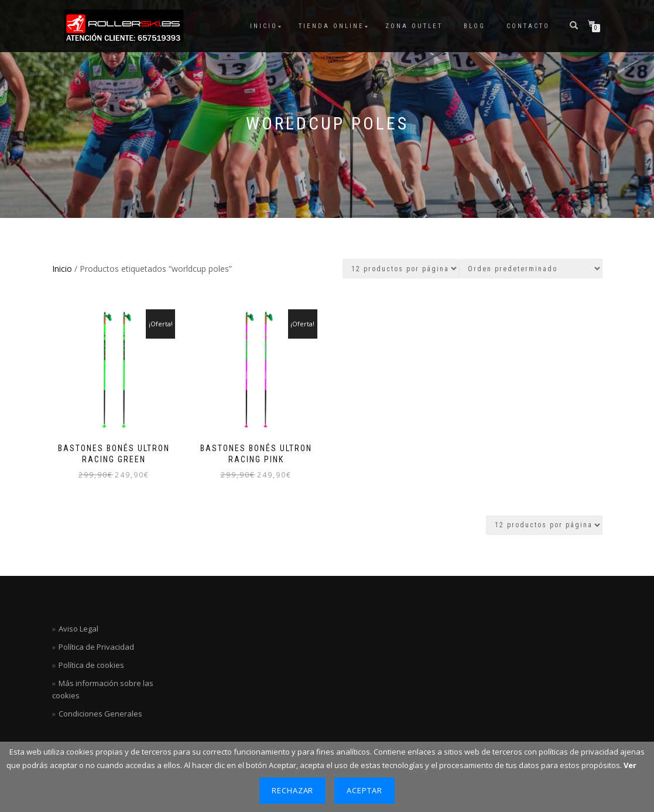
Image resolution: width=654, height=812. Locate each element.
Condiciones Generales (100, 714)
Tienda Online (331, 26)
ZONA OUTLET (414, 26)
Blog (475, 26)
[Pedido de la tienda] (531, 269)
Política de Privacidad (96, 647)
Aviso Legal (78, 629)
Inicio (264, 26)
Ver (630, 765)
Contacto (528, 26)
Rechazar (293, 790)
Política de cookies (91, 665)
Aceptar (364, 790)
